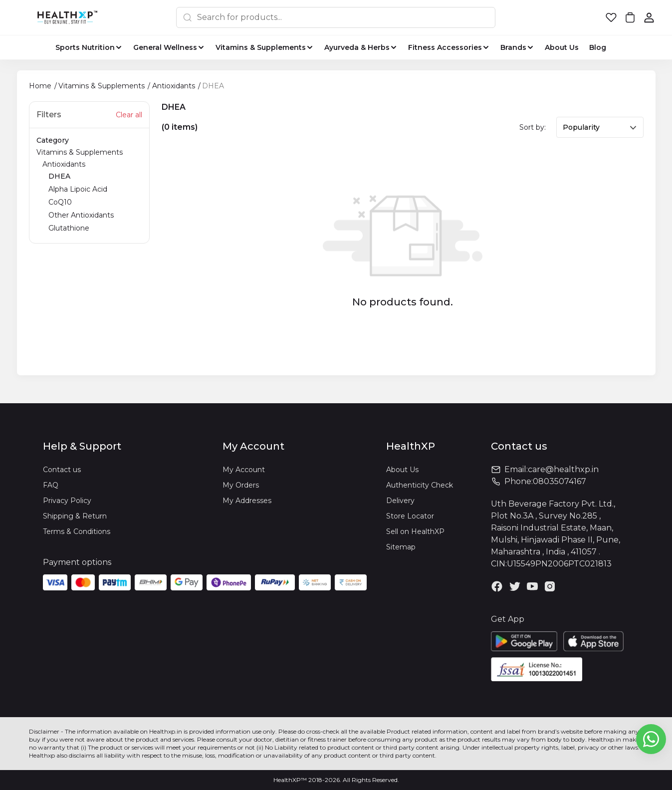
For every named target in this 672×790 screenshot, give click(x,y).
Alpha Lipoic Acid (78, 189)
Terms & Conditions (77, 531)
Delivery (400, 501)
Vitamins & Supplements (89, 191)
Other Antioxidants (81, 215)
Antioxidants (92, 197)
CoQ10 (60, 202)
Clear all (129, 115)
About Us (402, 470)
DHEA (59, 176)
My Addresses (247, 501)
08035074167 (560, 481)
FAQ (51, 485)
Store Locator (410, 516)
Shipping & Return (75, 516)
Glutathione (69, 228)
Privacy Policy (67, 501)
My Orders (241, 485)
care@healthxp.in (563, 469)
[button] (611, 17)
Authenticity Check (420, 485)
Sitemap (401, 547)
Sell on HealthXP (415, 531)
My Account (244, 470)
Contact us (62, 470)
